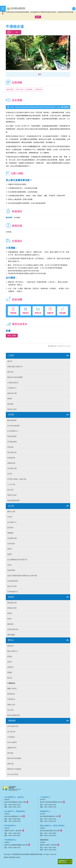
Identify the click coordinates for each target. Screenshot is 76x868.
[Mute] (62, 107)
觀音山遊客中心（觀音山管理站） (53, 826)
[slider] (35, 107)
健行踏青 (10, 89)
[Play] (8, 107)
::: (7, 355)
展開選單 (3, 9)
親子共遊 (20, 89)
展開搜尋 (74, 9)
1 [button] (35, 68)
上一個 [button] (9, 53)
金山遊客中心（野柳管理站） (15, 811)
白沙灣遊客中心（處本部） (15, 797)
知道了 (38, 17)
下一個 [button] (67, 53)
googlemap (27, 802)
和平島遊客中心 (10, 826)
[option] (38, 53)
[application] (38, 107)
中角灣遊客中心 (10, 840)
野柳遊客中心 (45, 811)
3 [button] (41, 68)
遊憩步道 (39, 89)
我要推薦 (9, 32)
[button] (38, 74)
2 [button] (38, 68)
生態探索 (29, 89)
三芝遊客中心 (45, 797)
